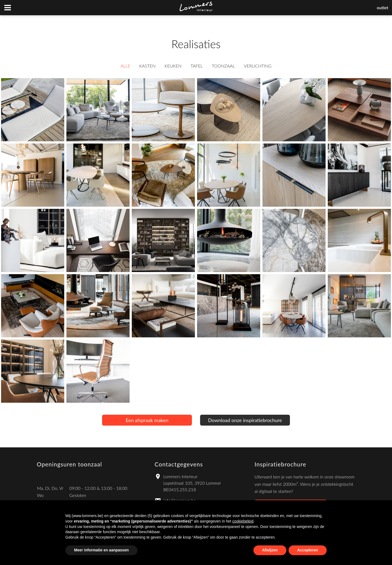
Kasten (147, 66)
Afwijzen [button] (270, 550)
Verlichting (258, 66)
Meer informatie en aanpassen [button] (101, 550)
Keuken (173, 66)
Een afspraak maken (147, 420)
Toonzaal (223, 66)
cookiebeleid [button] (243, 521)
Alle (125, 66)
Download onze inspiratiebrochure (245, 420)
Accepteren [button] (308, 550)
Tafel (197, 66)
